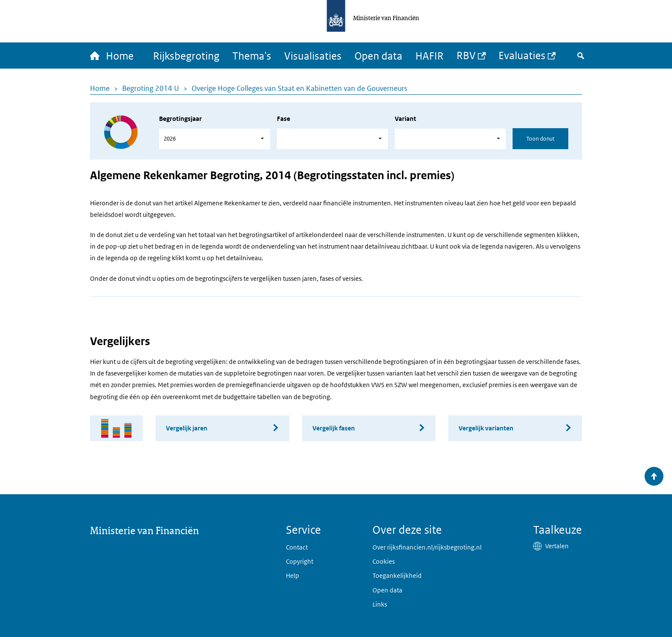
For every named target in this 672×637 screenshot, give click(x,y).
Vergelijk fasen (334, 428)
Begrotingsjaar (180, 119)
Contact (297, 547)
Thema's (252, 56)
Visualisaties (313, 56)
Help (292, 575)
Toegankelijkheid (397, 575)
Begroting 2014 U (151, 88)
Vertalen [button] (557, 546)
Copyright (300, 561)
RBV (466, 55)
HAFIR (429, 56)
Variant (405, 119)
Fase (283, 119)
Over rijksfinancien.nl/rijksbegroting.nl (427, 547)
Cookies (384, 561)
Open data (378, 56)
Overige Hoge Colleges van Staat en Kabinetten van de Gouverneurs (299, 88)
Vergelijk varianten (486, 428)
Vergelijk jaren (187, 428)
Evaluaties (522, 55)
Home (100, 88)
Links (380, 604)
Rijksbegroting (186, 56)
